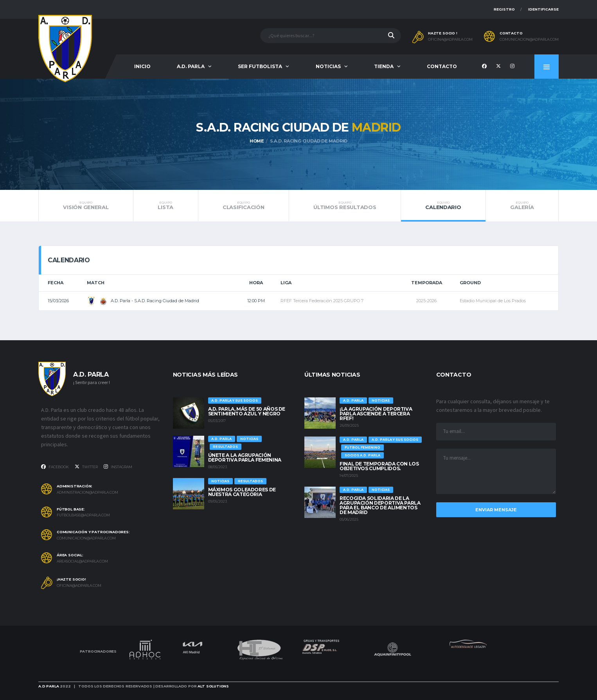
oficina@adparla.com (450, 40)
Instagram (118, 467)
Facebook (55, 467)
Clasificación (244, 206)
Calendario (443, 206)
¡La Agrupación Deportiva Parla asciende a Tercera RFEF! (376, 414)
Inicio (142, 66)
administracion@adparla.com (87, 493)
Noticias (328, 66)
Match (96, 283)
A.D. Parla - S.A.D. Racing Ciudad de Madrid (143, 301)
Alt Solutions (213, 686)
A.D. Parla (191, 66)
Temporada (427, 283)
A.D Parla (49, 686)
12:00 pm (256, 301)
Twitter (86, 467)
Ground (470, 283)
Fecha (56, 283)
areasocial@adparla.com (82, 561)
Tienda (384, 66)
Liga (286, 283)
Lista (165, 206)
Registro (504, 9)
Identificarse (543, 9)
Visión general (86, 206)
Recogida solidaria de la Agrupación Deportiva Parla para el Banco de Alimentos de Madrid (380, 505)
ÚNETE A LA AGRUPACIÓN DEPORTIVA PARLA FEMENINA (245, 457)
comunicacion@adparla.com (529, 40)
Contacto (442, 66)
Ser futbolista (260, 66)
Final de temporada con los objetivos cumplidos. (379, 466)
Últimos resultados (345, 206)
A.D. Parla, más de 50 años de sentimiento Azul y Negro (247, 411)
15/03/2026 (58, 301)
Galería (522, 206)
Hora (256, 283)
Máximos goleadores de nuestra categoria (242, 492)
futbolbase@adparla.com (83, 515)
